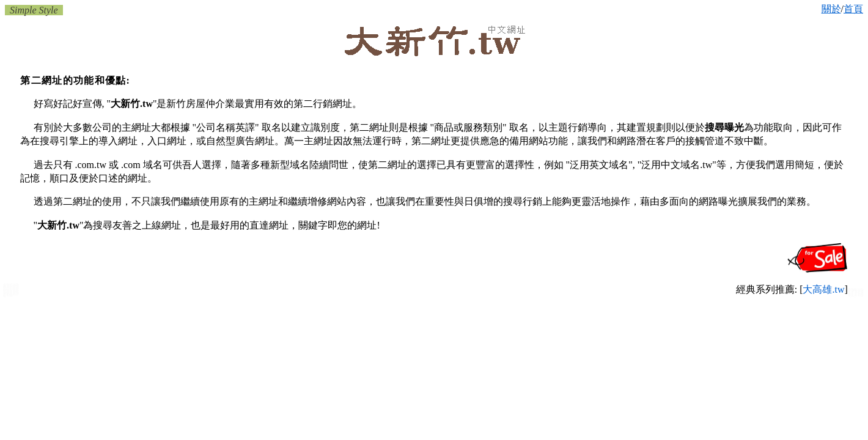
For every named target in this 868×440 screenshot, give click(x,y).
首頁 (853, 9)
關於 (831, 9)
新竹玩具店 (856, 295)
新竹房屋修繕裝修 (11, 295)
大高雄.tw (823, 289)
